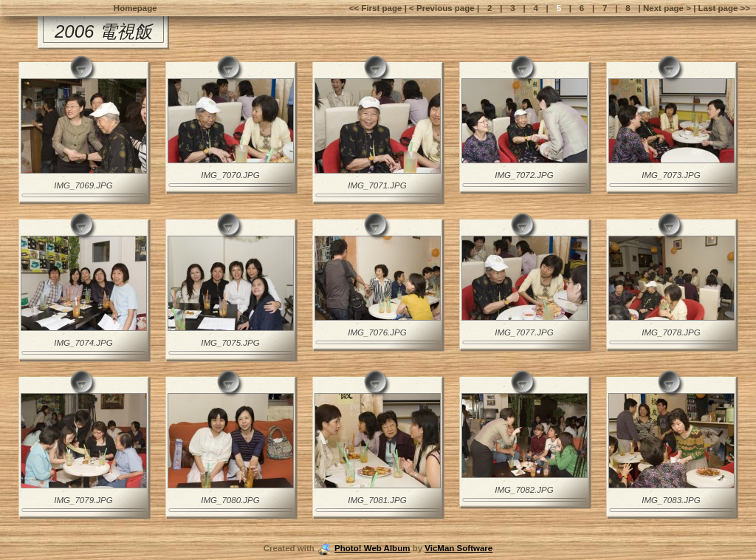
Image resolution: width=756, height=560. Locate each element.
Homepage (135, 8)
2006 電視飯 (103, 31)
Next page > (667, 8)
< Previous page (443, 8)
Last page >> (723, 8)
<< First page (377, 8)
